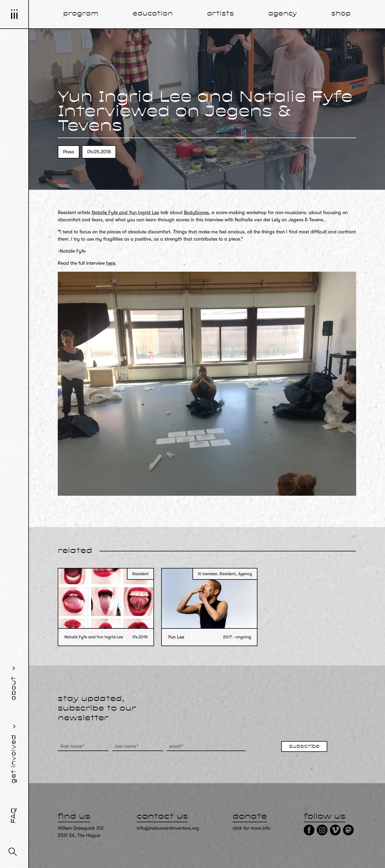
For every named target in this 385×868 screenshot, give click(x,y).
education (153, 14)
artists (220, 14)
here (111, 263)
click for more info (252, 828)
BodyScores (196, 213)
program (81, 14)
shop (341, 14)
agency (283, 14)
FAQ (14, 816)
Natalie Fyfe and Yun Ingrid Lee (125, 213)
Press (69, 152)
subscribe (304, 746)
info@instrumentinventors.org (168, 828)
